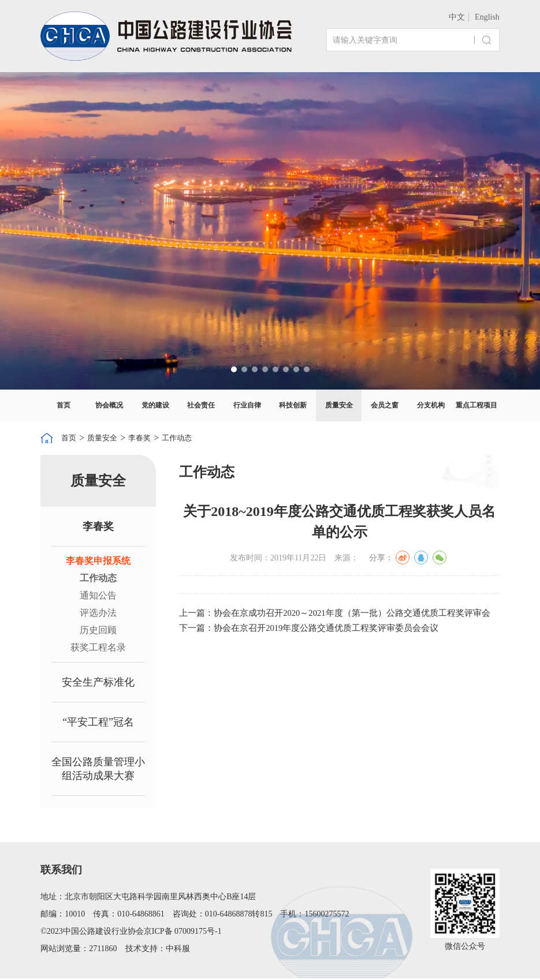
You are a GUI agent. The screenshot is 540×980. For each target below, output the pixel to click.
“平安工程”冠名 (98, 724)
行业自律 (247, 405)
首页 (64, 405)
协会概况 (109, 405)
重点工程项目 (476, 405)
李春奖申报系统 (98, 562)
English (487, 17)
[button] (234, 369)
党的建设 (155, 405)
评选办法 (98, 614)
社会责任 (201, 405)
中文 (457, 17)
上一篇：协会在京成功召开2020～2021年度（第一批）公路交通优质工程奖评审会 (339, 616)
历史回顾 (98, 632)
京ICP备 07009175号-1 (183, 933)
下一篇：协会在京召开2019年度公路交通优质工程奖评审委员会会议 (318, 635)
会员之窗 (385, 405)
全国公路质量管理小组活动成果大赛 (98, 770)
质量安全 (339, 405)
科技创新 (293, 405)
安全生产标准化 (98, 684)
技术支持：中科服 (158, 950)
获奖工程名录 (98, 649)
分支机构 (431, 405)
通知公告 (98, 597)
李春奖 (152, 438)
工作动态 (196, 438)
